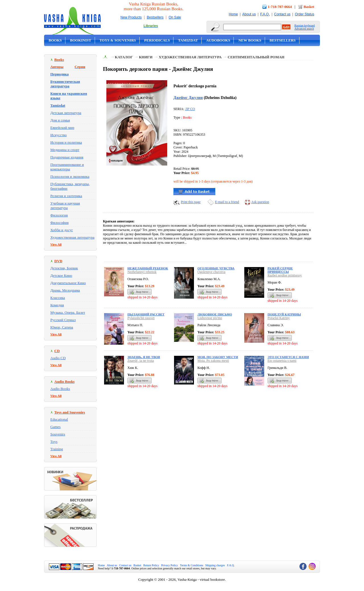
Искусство (59, 135)
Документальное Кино (68, 283)
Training (57, 449)
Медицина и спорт (65, 150)
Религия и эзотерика (66, 196)
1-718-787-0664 (280, 7)
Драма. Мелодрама (65, 290)
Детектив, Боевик (64, 268)
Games (55, 427)
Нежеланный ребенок (148, 268)
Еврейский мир (62, 128)
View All (56, 244)
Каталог (124, 57)
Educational (59, 419)
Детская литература (66, 113)
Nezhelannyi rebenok (142, 272)
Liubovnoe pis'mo (210, 318)
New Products (131, 17)
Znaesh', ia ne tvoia (141, 361)
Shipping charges (215, 565)
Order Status (305, 14)
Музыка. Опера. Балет (68, 312)
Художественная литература (72, 237)
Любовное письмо (215, 314)
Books (55, 40)
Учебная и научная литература (65, 205)
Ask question (260, 202)
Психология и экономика (70, 176)
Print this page (191, 202)
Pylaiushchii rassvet (141, 318)
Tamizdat (188, 40)
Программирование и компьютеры (67, 167)
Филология (59, 215)
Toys (54, 442)
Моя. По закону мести (218, 357)
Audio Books (60, 389)
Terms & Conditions (192, 565)
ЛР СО (190, 109)
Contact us (282, 14)
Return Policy (151, 565)
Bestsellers (155, 17)
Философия (59, 223)
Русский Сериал (63, 320)
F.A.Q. (265, 14)
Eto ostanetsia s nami (282, 361)
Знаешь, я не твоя (144, 357)
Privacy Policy (170, 565)
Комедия (57, 305)
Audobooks (218, 40)
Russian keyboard (304, 25)
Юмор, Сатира (62, 327)
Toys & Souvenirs (118, 40)
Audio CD (58, 358)
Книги (146, 57)
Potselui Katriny (279, 318)
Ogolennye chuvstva (211, 272)
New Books (250, 40)
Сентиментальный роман (256, 57)
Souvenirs (58, 434)
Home (233, 14)
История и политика (66, 142)
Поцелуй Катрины (284, 314)
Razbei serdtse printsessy (285, 275)
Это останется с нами (288, 357)
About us (249, 14)
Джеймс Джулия (188, 98)
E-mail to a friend (227, 202)
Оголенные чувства (216, 268)
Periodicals (157, 40)
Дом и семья (60, 120)
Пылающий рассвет (146, 314)
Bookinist (80, 40)
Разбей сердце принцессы (280, 270)
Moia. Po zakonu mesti (213, 361)
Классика (58, 298)
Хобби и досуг (62, 230)
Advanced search (304, 29)
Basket (309, 7)
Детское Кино (61, 275)
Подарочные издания (67, 157)
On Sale (175, 17)
